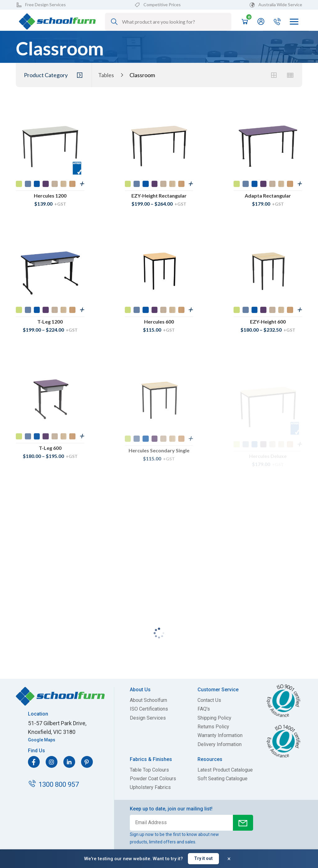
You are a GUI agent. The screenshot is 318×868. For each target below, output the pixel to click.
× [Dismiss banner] (229, 859)
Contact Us (209, 700)
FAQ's (204, 709)
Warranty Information (220, 735)
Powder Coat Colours (153, 779)
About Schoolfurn (148, 700)
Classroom (142, 75)
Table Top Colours (149, 770)
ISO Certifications (149, 709)
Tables (106, 75)
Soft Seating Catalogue (223, 779)
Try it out (203, 858)
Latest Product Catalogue (225, 770)
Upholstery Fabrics (150, 787)
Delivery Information (220, 744)
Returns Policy (213, 727)
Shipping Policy (214, 718)
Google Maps (42, 740)
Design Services (148, 718)
